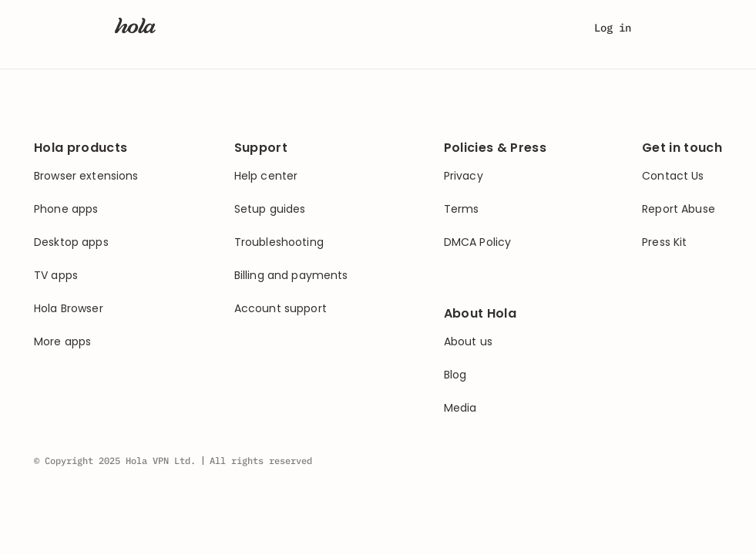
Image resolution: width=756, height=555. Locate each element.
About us (468, 342)
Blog (455, 375)
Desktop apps (71, 242)
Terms (462, 209)
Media (460, 408)
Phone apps (66, 209)
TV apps (56, 276)
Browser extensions (86, 176)
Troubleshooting (279, 242)
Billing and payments (291, 276)
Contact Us (673, 176)
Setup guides (270, 209)
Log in (613, 28)
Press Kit (664, 242)
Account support (281, 309)
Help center (266, 176)
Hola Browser (69, 309)
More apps (62, 342)
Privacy (464, 176)
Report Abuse (679, 209)
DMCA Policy (478, 242)
